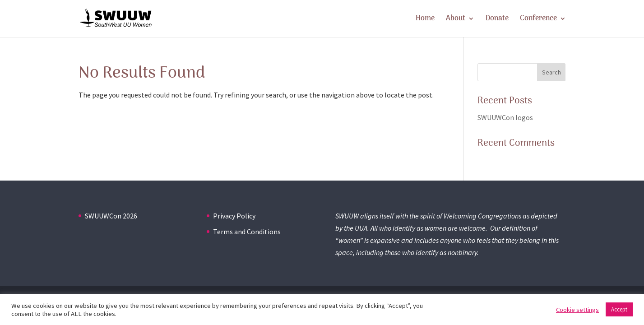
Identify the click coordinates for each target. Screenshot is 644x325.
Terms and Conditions (247, 232)
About (456, 20)
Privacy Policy (234, 216)
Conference (538, 20)
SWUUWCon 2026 (111, 216)
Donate (497, 20)
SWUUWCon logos (505, 117)
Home (425, 20)
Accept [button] (619, 309)
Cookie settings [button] (577, 310)
